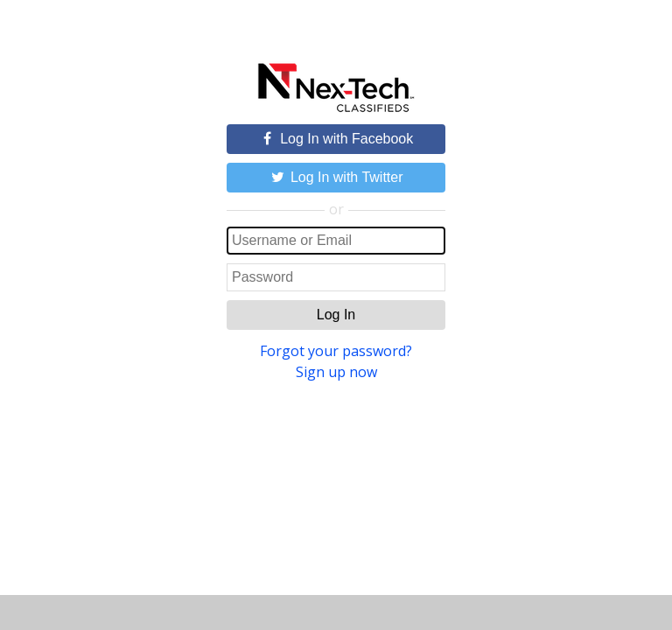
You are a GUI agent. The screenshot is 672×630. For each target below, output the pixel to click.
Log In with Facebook (336, 139)
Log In (336, 315)
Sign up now (336, 372)
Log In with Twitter (336, 177)
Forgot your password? (336, 351)
